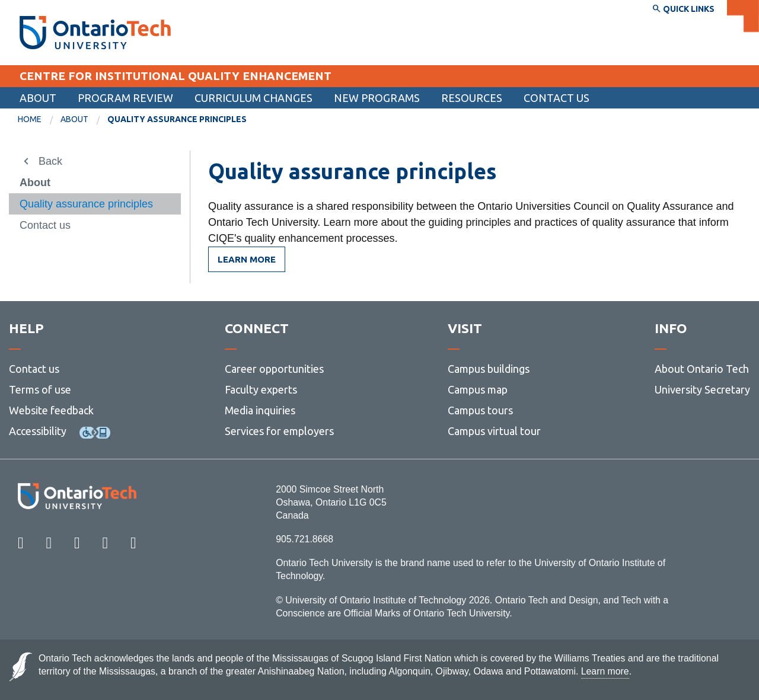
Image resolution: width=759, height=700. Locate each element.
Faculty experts (261, 389)
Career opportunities (274, 369)
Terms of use (40, 389)
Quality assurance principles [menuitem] (177, 119)
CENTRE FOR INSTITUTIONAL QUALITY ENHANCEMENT (176, 76)
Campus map (478, 389)
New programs (377, 98)
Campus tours (480, 410)
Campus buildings (489, 369)
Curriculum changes (253, 98)
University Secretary (702, 389)
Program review (125, 98)
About (38, 98)
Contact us (557, 98)
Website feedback (51, 410)
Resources (472, 98)
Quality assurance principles (86, 204)
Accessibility (38, 431)
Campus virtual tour (494, 431)
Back (50, 161)
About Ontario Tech (702, 369)
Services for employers (279, 431)
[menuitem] (557, 98)
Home (30, 119)
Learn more (247, 259)
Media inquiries (260, 410)
